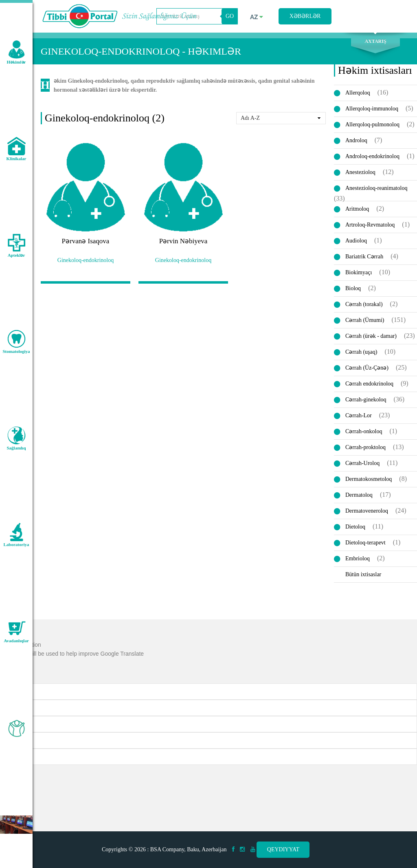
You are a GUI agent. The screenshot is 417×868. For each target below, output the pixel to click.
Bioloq (353, 288)
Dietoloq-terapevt (365, 543)
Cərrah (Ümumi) (365, 320)
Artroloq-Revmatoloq (370, 225)
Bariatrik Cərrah (364, 257)
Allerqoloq (358, 93)
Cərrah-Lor (359, 415)
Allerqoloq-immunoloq (372, 109)
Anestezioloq (360, 172)
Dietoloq (355, 527)
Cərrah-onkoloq (364, 431)
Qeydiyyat (283, 849)
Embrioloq (358, 558)
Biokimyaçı (359, 272)
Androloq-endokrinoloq (372, 156)
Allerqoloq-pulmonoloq (372, 124)
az (257, 17)
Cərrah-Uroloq (362, 463)
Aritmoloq (357, 209)
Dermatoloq (359, 495)
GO (230, 16)
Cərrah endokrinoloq (369, 384)
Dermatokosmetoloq (369, 479)
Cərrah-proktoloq (365, 447)
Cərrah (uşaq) (361, 352)
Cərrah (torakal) (364, 304)
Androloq (356, 140)
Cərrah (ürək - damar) (371, 336)
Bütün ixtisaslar (363, 574)
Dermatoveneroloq (367, 511)
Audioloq (356, 241)
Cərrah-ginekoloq (366, 400)
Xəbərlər (305, 16)
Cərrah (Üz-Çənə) (367, 368)
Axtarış (375, 41)
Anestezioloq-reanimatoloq (376, 188)
